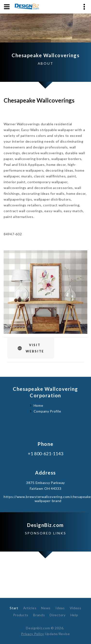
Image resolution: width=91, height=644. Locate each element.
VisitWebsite (35, 348)
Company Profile (47, 411)
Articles (30, 608)
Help (74, 615)
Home (38, 405)
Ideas (60, 608)
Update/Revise (57, 634)
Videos (76, 608)
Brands (39, 615)
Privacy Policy (33, 634)
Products (21, 615)
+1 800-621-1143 (46, 454)
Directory (57, 615)
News (46, 608)
